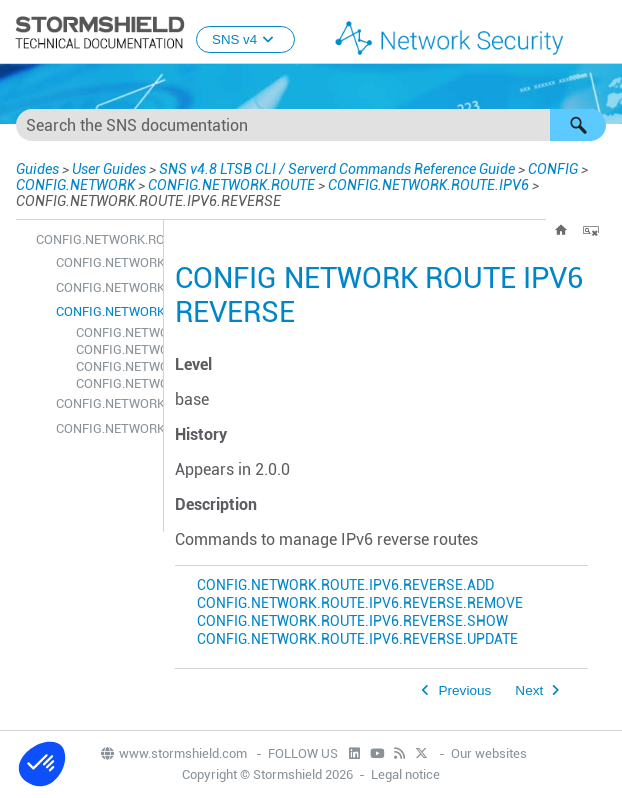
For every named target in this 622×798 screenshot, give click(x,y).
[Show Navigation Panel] (598, 33)
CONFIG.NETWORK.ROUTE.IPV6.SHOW (104, 403)
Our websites (489, 753)
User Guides (109, 169)
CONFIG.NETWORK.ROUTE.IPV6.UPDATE (104, 428)
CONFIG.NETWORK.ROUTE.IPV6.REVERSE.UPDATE (114, 383)
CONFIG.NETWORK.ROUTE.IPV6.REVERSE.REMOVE (114, 349)
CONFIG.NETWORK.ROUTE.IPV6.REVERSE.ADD (114, 332)
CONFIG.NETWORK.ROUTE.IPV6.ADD (104, 262)
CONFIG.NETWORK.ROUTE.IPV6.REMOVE (104, 287)
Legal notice (405, 774)
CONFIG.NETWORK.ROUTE (231, 185)
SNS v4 (245, 39)
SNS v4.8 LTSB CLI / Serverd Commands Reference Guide (337, 169)
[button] (578, 125)
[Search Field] (311, 125)
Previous (464, 690)
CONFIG (553, 169)
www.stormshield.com (173, 753)
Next (529, 690)
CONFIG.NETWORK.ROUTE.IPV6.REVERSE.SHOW (114, 366)
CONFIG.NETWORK (75, 185)
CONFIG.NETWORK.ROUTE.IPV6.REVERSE (104, 311)
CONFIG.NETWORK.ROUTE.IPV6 (428, 185)
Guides (37, 169)
